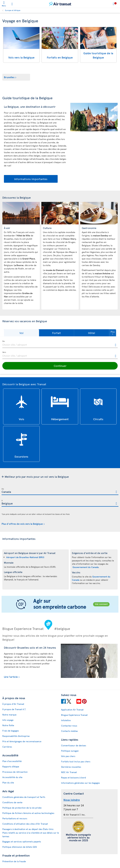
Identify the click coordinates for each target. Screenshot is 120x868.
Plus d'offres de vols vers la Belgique (22, 524)
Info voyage (8, 720)
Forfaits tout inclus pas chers (76, 761)
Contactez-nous (69, 726)
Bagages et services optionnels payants (22, 842)
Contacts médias (69, 731)
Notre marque (9, 715)
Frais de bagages (11, 731)
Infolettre (66, 720)
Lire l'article (11, 677)
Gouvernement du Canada (86, 567)
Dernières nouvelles (71, 767)
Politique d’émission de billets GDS (20, 847)
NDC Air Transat (69, 772)
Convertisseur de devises (74, 745)
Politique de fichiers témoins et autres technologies (28, 813)
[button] (21, 333)
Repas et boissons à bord (73, 778)
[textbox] (60, 344)
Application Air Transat (72, 710)
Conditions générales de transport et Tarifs (24, 797)
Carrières (7, 747)
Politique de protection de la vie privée (22, 808)
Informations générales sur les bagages (80, 783)
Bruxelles (9, 77)
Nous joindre (72, 800)
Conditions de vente (12, 802)
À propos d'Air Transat (13, 704)
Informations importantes (31, 179)
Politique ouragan (70, 751)
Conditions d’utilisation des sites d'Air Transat (25, 824)
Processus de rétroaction (15, 772)
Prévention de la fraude (14, 861)
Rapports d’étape (11, 766)
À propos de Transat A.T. (14, 709)
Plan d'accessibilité (12, 761)
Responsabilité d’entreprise (16, 736)
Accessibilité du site (12, 777)
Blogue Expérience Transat (74, 715)
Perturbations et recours (15, 818)
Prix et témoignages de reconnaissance (22, 741)
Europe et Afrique (13, 10)
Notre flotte (8, 725)
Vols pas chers (68, 756)
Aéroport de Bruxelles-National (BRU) (25, 557)
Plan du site (8, 783)
